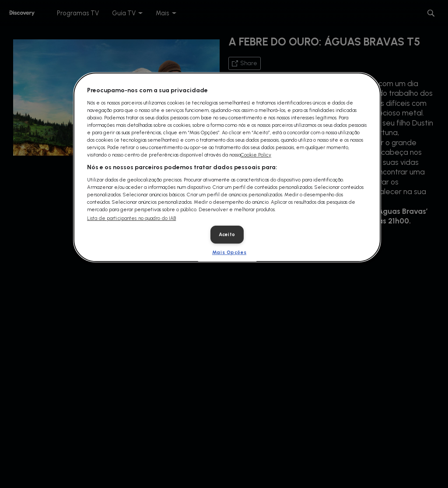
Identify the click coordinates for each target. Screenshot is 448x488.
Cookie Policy (256, 155)
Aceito (227, 234)
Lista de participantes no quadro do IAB (131, 218)
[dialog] (227, 167)
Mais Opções (229, 252)
